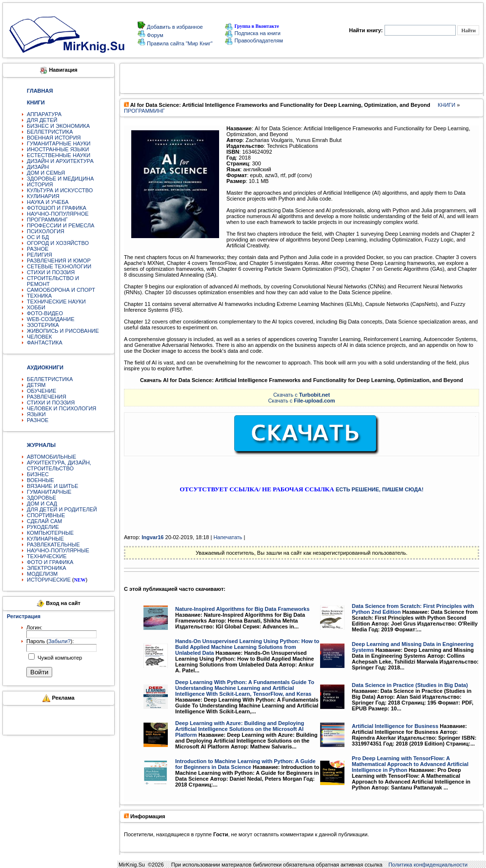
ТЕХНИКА (39, 296)
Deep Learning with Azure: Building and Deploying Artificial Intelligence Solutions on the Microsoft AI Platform (240, 729)
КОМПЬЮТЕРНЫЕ (50, 533)
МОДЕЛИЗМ (42, 574)
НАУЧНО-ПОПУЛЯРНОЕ (58, 214)
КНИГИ (446, 105)
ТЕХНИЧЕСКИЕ (47, 556)
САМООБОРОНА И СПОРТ (61, 290)
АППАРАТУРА (44, 114)
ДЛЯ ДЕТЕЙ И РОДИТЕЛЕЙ (62, 509)
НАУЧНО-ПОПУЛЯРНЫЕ (58, 550)
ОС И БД (38, 237)
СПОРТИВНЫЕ (46, 515)
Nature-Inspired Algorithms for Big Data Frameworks (242, 609)
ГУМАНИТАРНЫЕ (49, 492)
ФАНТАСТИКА (45, 343)
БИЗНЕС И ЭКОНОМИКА (58, 126)
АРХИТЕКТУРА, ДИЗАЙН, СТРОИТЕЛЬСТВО (59, 465)
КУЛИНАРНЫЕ (45, 539)
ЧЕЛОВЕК (40, 337)
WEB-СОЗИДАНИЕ (51, 319)
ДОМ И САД (42, 504)
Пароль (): (50, 641)
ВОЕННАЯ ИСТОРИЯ (54, 138)
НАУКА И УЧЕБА (48, 202)
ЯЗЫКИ (36, 414)
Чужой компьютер (59, 658)
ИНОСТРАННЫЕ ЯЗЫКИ (58, 149)
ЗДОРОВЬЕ (41, 498)
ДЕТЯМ (36, 385)
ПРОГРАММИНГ (47, 220)
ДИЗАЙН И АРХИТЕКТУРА (60, 161)
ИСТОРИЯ (40, 184)
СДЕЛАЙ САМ (44, 521)
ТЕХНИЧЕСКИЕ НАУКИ (56, 302)
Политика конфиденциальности (428, 865)
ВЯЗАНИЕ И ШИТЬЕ (52, 486)
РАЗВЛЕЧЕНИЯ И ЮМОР (59, 261)
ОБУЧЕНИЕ (41, 391)
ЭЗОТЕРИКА (43, 325)
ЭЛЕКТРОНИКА (46, 568)
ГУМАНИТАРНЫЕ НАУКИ (59, 143)
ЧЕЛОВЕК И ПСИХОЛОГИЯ (61, 408)
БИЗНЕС (38, 474)
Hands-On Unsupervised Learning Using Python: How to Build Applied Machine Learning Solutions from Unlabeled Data (247, 647)
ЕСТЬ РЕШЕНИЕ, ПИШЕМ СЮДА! (380, 489)
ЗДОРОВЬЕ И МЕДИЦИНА (60, 179)
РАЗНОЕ (38, 249)
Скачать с (302, 395)
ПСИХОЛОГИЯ (46, 231)
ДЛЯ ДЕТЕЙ (42, 120)
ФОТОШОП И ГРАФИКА (57, 208)
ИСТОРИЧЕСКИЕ (49, 580)
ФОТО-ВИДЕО (45, 313)
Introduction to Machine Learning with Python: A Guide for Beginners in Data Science (245, 764)
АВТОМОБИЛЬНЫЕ (51, 457)
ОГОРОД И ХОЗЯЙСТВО (58, 243)
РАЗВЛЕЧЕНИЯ (47, 397)
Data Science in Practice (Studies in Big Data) (410, 685)
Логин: (34, 627)
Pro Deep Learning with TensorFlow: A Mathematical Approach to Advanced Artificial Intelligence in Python (410, 764)
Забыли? (60, 641)
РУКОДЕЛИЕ (43, 527)
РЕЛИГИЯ (40, 255)
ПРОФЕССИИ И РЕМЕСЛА (61, 225)
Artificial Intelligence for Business (395, 726)
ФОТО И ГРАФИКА (50, 562)
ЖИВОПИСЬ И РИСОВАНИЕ (63, 331)
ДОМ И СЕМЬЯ (46, 173)
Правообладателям (254, 40)
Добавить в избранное (174, 27)
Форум (154, 35)
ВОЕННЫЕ (40, 480)
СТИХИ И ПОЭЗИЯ (51, 272)
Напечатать (228, 537)
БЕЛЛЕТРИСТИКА (50, 132)
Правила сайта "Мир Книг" (179, 43)
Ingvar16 (152, 537)
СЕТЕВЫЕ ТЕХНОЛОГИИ (59, 266)
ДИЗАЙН (38, 167)
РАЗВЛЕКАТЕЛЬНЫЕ (53, 545)
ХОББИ (36, 307)
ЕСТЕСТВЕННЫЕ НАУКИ (59, 155)
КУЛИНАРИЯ (43, 196)
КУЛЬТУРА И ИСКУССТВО (60, 190)
